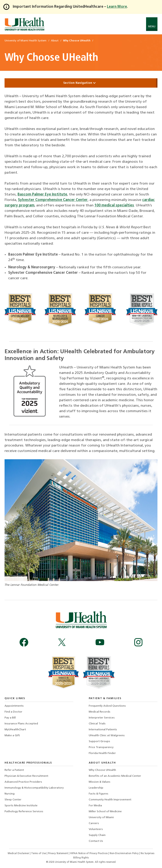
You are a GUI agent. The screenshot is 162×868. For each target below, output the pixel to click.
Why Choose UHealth (102, 770)
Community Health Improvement (110, 800)
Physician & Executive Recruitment (26, 776)
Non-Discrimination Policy (124, 854)
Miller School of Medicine (105, 812)
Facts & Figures (99, 794)
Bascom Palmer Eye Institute (42, 195)
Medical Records (100, 712)
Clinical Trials (97, 724)
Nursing (10, 794)
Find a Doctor (13, 712)
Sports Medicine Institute (21, 806)
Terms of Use (39, 854)
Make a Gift (12, 736)
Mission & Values (100, 782)
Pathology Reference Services (24, 812)
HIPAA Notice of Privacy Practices (89, 854)
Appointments (14, 706)
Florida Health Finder (102, 753)
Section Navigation (81, 83)
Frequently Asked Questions (107, 706)
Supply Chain (97, 835)
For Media (95, 806)
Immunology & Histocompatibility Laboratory (34, 788)
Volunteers (96, 829)
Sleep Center (13, 800)
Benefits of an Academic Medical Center (115, 776)
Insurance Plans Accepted (21, 724)
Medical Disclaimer (19, 854)
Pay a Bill (10, 718)
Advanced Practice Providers (23, 782)
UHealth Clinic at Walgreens (107, 736)
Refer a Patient (14, 770)
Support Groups (99, 741)
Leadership (96, 788)
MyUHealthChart (15, 730)
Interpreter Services (102, 718)
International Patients (103, 730)
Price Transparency (101, 747)
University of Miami (101, 817)
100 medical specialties (114, 206)
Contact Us (96, 841)
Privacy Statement (58, 854)
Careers (94, 823)
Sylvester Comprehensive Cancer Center (53, 200)
